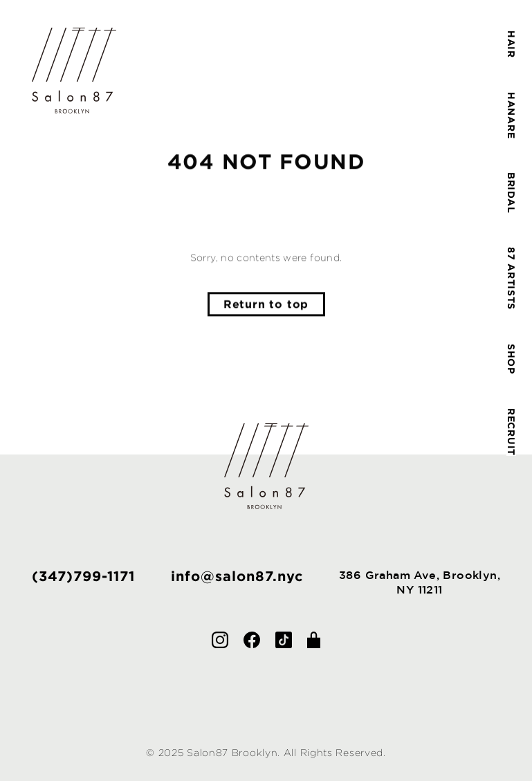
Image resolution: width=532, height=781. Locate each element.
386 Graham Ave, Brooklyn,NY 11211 (420, 582)
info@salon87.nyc (237, 576)
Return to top (266, 304)
